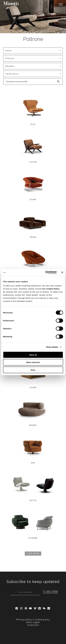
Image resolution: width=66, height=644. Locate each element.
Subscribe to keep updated (33, 582)
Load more (33, 554)
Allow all (33, 355)
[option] (33, 17)
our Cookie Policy (51, 289)
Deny (33, 370)
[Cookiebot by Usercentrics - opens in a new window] (45, 272)
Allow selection (33, 362)
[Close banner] (62, 272)
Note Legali (33, 622)
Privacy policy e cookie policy (33, 620)
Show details (52, 347)
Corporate (33, 625)
